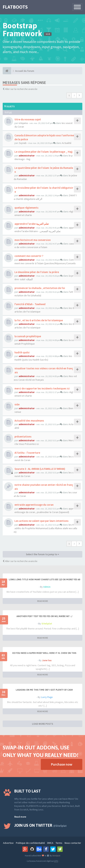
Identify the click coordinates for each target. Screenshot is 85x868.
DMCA (50, 843)
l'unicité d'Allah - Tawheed (30, 304)
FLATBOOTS (15, 7)
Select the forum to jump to (42, 554)
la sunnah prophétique (28, 336)
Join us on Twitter (40, 825)
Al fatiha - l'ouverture (27, 453)
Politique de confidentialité (30, 843)
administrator (27, 156)
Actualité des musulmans (29, 421)
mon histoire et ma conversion (33, 240)
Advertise (8, 843)
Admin (47, 587)
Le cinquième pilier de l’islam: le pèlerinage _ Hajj (43, 152)
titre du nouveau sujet (28, 119)
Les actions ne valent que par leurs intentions (42, 521)
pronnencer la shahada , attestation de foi (40, 288)
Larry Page (47, 697)
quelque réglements (26, 208)
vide (17, 404)
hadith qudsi (22, 352)
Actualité (67, 143)
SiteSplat (47, 624)
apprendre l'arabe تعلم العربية (32, 224)
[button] (79, 95)
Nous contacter (73, 843)
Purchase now (62, 764)
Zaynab (23, 143)
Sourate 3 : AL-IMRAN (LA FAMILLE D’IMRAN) (40, 469)
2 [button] (74, 95)
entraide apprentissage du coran (34, 505)
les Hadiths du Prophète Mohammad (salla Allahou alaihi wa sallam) (45, 528)
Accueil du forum (25, 71)
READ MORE (43, 601)
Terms (59, 843)
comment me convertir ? (29, 256)
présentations (23, 437)
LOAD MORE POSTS (43, 724)
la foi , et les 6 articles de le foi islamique (39, 320)
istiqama (23, 123)
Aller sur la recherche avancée (21, 89)
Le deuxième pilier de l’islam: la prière (37, 272)
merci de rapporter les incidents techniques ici (42, 388)
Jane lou (47, 660)
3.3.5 (48, 34)
